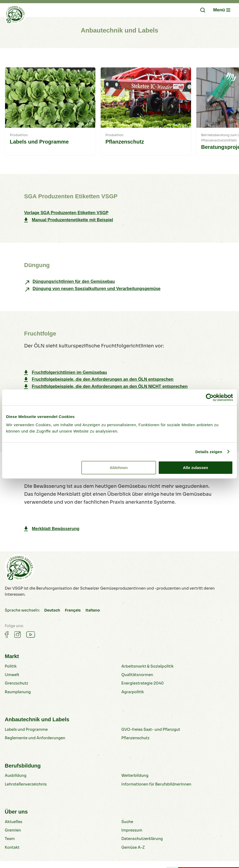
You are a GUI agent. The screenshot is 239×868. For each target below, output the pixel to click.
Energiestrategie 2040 (143, 683)
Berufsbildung (23, 766)
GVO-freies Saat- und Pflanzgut (151, 729)
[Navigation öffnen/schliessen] (222, 10)
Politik (11, 666)
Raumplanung (18, 692)
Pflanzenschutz (135, 738)
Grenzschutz (16, 683)
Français (73, 610)
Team (10, 839)
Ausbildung (16, 775)
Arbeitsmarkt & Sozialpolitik (148, 666)
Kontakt (12, 847)
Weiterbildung (135, 775)
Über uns (16, 812)
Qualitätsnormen (137, 675)
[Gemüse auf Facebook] (7, 635)
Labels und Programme (26, 729)
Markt (12, 656)
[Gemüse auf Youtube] (31, 635)
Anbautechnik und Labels (37, 719)
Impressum (132, 830)
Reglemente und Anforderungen (35, 738)
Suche (127, 822)
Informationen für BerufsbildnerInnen (156, 784)
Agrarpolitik (133, 692)
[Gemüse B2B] (15, 16)
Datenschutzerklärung (142, 839)
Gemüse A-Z (133, 847)
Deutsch (52, 610)
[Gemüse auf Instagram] (17, 635)
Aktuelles (14, 822)
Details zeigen (209, 452)
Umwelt (12, 675)
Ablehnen (119, 468)
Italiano (92, 610)
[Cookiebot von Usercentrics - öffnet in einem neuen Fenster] (210, 397)
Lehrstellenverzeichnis (26, 784)
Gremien (13, 830)
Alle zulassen (195, 468)
